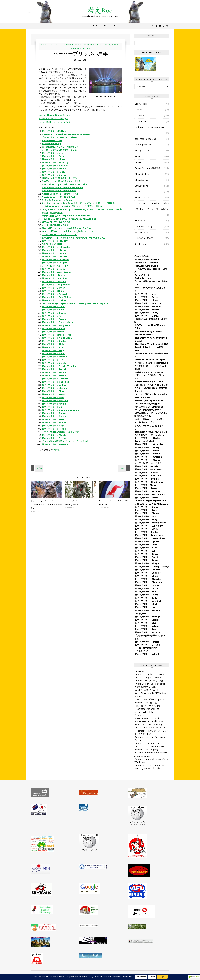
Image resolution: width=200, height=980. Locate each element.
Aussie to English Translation (149, 765)
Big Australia (141, 104)
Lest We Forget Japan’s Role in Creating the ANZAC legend (75, 304)
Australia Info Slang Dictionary (150, 728)
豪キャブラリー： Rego (53, 360)
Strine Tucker (142, 198)
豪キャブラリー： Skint (53, 391)
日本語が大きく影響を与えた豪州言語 (59, 178)
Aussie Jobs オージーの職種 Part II (60, 197)
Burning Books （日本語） (148, 768)
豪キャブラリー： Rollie (54, 253)
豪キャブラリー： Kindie (54, 404)
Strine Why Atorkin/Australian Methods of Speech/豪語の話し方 (86, 45)
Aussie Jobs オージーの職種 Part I (60, 194)
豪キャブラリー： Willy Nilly (56, 325)
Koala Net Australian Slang (148, 725)
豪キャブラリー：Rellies (54, 332)
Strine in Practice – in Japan (57, 200)
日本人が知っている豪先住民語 (56, 222)
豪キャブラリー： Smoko (54, 169)
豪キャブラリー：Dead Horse (57, 335)
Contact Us (109, 26)
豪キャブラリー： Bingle (54, 363)
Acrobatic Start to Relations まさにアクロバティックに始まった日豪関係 (78, 203)
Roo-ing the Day (143, 145)
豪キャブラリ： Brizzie (54, 282)
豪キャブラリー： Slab (53, 419)
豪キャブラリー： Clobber (55, 416)
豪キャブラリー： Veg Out (55, 401)
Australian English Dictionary (149, 674)
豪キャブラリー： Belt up (55, 438)
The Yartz (140, 221)
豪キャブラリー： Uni (52, 407)
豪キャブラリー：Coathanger (53, 119)
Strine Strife (141, 192)
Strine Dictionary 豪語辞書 (148, 168)
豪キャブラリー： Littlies (54, 388)
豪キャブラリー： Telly (53, 398)
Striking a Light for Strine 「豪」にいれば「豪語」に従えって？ (74, 206)
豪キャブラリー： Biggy (54, 329)
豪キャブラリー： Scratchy (55, 163)
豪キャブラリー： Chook (54, 313)
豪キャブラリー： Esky (53, 351)
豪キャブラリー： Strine (54, 300)
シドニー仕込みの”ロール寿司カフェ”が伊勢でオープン (67, 231)
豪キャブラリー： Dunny (54, 175)
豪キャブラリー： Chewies (55, 379)
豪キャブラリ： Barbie (54, 275)
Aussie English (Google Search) (151, 684)
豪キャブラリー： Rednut (55, 294)
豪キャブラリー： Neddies (55, 166)
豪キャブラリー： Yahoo (54, 423)
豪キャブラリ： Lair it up (55, 278)
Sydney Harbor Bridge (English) (56, 115)
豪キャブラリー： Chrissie (56, 260)
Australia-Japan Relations (148, 743)
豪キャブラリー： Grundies (56, 247)
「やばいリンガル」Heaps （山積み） (60, 137)
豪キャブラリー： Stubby (54, 357)
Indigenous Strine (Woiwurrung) (152, 127)
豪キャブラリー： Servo (54, 156)
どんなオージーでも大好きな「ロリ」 (59, 235)
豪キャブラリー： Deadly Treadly (59, 366)
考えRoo (100, 10)
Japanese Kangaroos (145, 139)
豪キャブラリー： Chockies (55, 382)
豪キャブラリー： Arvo (53, 310)
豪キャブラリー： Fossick (55, 429)
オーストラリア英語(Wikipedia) (150, 700)
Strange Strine (142, 151)
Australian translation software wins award (66, 134)
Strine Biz (46, 45)
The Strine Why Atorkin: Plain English (63, 188)
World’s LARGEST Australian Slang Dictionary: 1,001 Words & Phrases (150, 693)
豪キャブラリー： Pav (52, 316)
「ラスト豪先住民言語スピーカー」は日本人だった (65, 441)
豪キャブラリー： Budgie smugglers (61, 410)
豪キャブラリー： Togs (53, 426)
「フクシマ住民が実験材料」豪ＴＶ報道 (60, 432)
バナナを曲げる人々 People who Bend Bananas (66, 216)
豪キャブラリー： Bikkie (55, 257)
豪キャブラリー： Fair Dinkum (57, 297)
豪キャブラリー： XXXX (53, 347)
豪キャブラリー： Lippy (53, 159)
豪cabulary (140, 244)
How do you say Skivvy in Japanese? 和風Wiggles (69, 219)
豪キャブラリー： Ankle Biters (57, 338)
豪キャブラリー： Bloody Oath (57, 322)
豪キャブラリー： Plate (53, 344)
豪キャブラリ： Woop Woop (56, 272)
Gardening (140, 121)
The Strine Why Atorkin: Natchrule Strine (65, 184)
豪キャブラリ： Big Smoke (56, 285)
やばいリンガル (142, 232)
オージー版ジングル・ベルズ (55, 266)
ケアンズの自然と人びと (146, 687)
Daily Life (139, 116)
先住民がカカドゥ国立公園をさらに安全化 (61, 181)
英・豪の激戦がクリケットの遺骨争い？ (60, 147)
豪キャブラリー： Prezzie (55, 369)
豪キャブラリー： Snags (54, 319)
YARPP (56, 450)
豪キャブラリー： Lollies (54, 385)
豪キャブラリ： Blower (53, 288)
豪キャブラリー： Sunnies (55, 372)
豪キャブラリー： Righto (54, 435)
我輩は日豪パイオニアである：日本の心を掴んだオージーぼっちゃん (74, 238)
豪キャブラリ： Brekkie (54, 269)
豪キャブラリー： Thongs (55, 413)
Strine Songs (141, 180)
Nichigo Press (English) (146, 750)
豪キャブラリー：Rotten (54, 131)
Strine (138, 157)
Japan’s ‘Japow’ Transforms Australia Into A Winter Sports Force (47, 504)
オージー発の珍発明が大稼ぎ (55, 225)
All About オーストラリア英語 (149, 681)
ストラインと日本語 (144, 238)
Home (95, 26)
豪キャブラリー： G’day (54, 307)
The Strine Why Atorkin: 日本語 (59, 191)
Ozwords (139, 715)
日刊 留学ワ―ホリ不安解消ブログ (151, 706)
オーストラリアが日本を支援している (59, 150)
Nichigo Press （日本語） (147, 703)
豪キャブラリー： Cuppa (55, 263)
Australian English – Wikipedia (150, 678)
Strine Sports (141, 186)
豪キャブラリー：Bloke (53, 291)
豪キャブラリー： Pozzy (54, 394)
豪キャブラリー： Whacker (55, 444)
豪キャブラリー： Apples (54, 341)
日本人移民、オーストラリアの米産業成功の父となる (66, 228)
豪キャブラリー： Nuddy (55, 241)
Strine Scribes (142, 174)
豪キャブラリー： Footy (54, 172)
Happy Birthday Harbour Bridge (56, 122)
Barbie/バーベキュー (52, 141)
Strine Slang (141, 671)
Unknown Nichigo (81, 48)
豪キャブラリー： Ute (52, 153)
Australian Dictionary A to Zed (150, 747)
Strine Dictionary (51, 144)
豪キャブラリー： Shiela (54, 376)
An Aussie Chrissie (52, 244)
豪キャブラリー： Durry (54, 250)
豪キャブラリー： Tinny (54, 354)
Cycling (139, 110)
